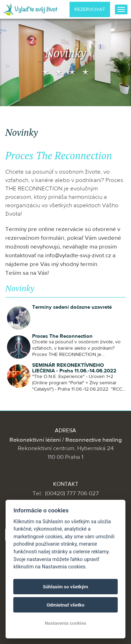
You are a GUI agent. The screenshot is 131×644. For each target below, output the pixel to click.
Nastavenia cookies (65, 623)
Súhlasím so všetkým (66, 587)
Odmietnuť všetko (65, 605)
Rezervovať (90, 9)
